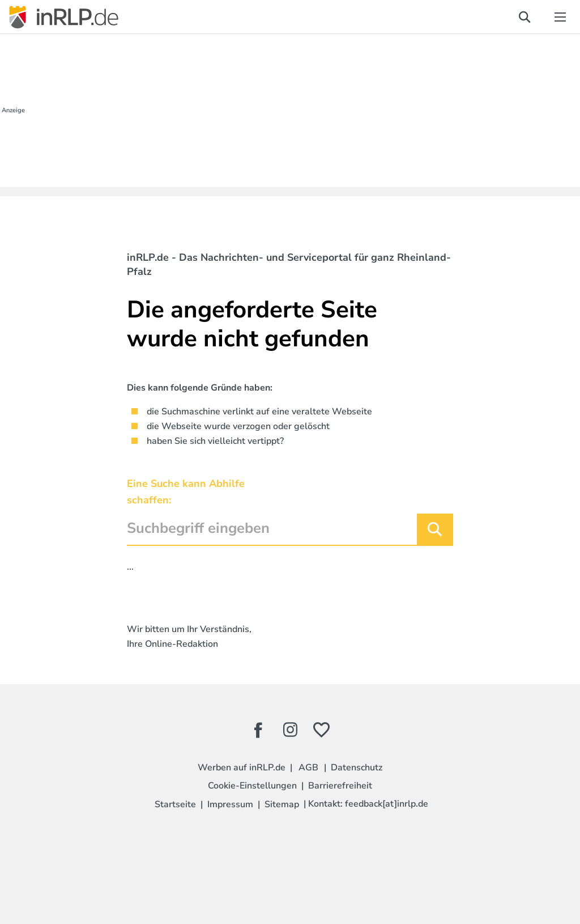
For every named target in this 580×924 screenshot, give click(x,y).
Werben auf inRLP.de (242, 768)
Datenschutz (357, 768)
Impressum (230, 804)
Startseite (175, 804)
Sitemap (282, 804)
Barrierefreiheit (340, 786)
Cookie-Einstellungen (252, 786)
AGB (308, 768)
